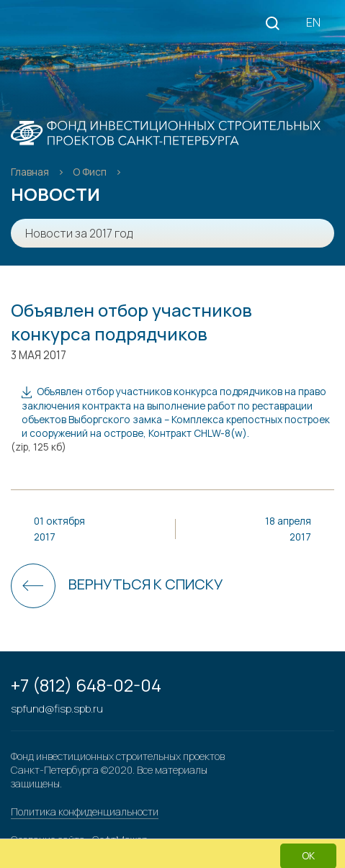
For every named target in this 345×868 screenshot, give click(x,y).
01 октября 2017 (59, 529)
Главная (31, 172)
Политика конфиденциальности (85, 812)
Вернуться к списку (145, 584)
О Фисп (91, 172)
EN (313, 22)
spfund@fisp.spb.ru (57, 709)
